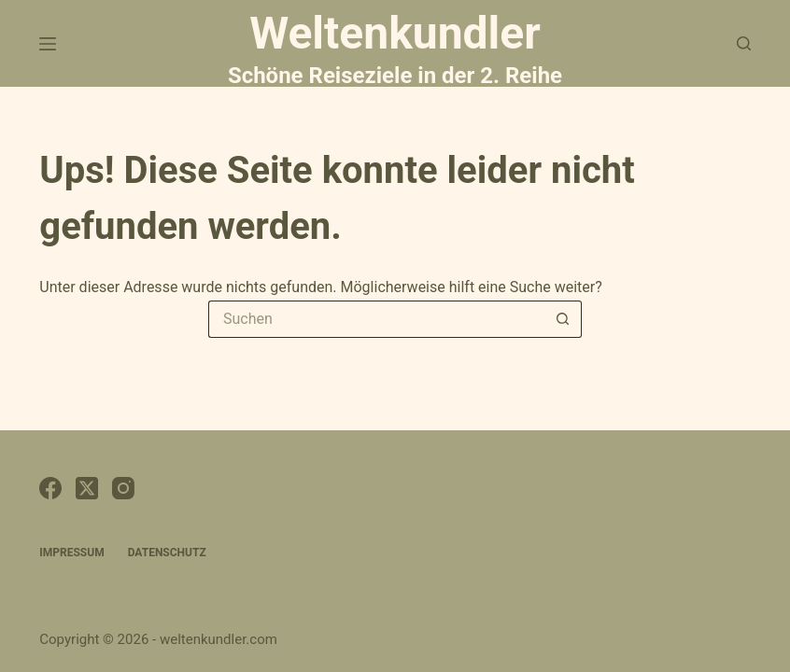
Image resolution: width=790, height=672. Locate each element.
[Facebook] (50, 488)
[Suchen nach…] (376, 319)
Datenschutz (167, 553)
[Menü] (48, 44)
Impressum (71, 553)
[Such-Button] (563, 319)
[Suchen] (744, 43)
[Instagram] (123, 488)
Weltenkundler (395, 47)
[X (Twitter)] (87, 488)
